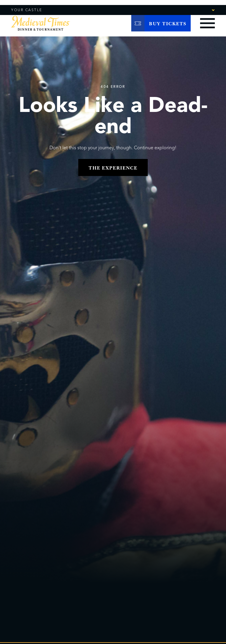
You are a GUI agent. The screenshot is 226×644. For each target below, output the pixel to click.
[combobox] (197, 10)
